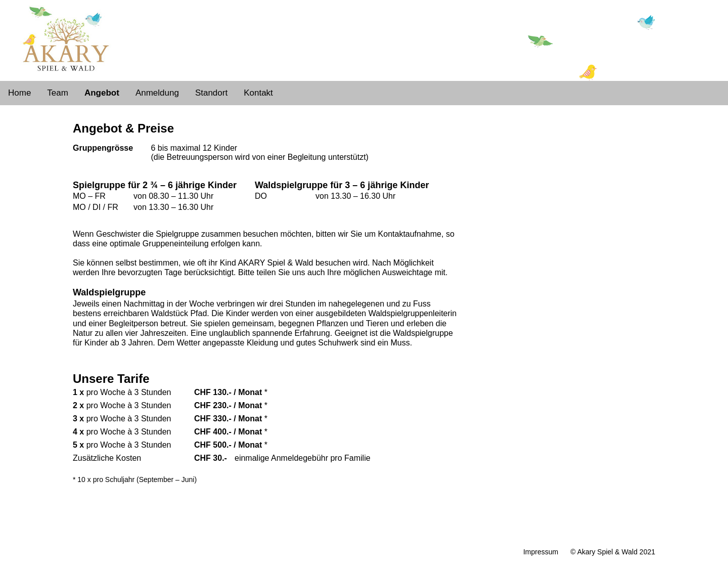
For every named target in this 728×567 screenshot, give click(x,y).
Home (19, 93)
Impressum (541, 552)
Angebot (102, 93)
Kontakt (258, 93)
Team (58, 93)
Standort (211, 93)
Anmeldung (157, 93)
